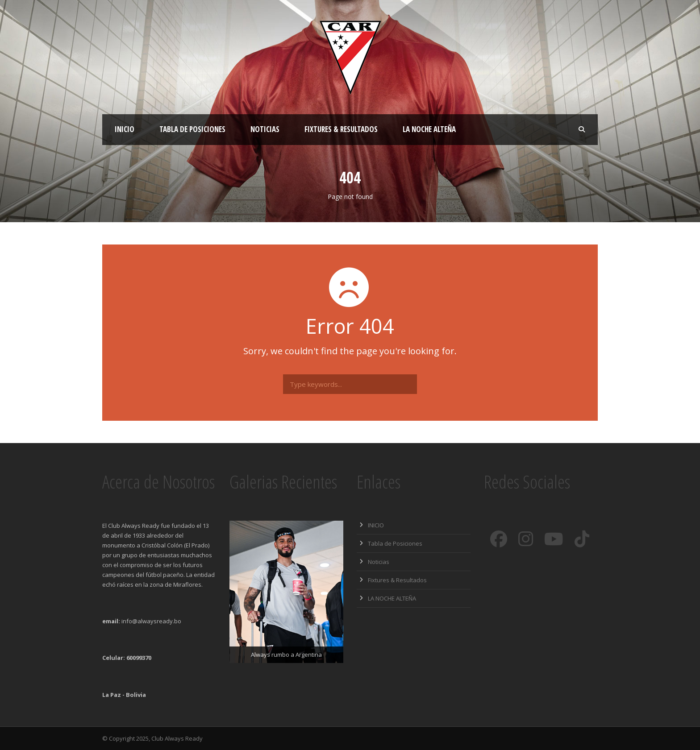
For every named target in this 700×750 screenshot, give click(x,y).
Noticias (265, 129)
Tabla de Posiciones (192, 129)
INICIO (125, 129)
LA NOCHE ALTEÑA (429, 129)
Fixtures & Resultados (341, 129)
